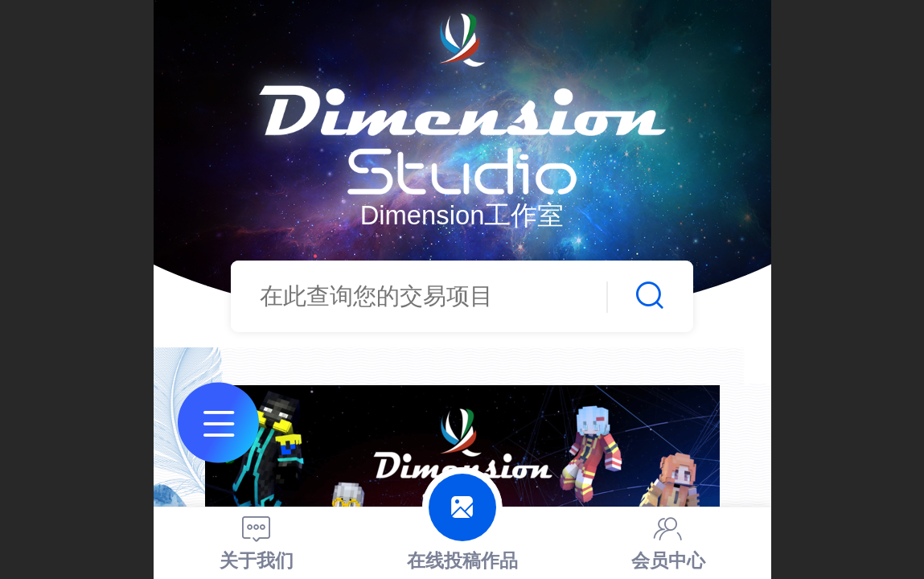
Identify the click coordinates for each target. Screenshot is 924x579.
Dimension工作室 (462, 215)
